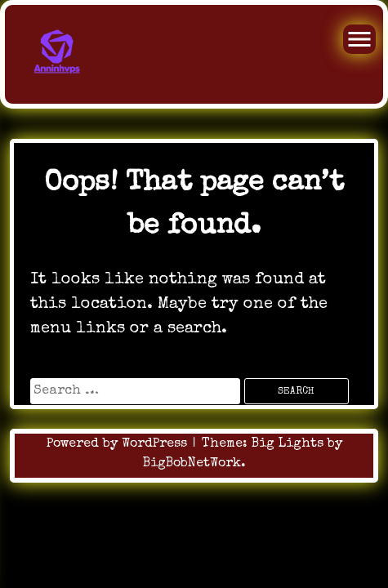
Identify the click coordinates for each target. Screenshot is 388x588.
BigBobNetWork (192, 464)
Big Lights (288, 444)
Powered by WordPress (119, 444)
